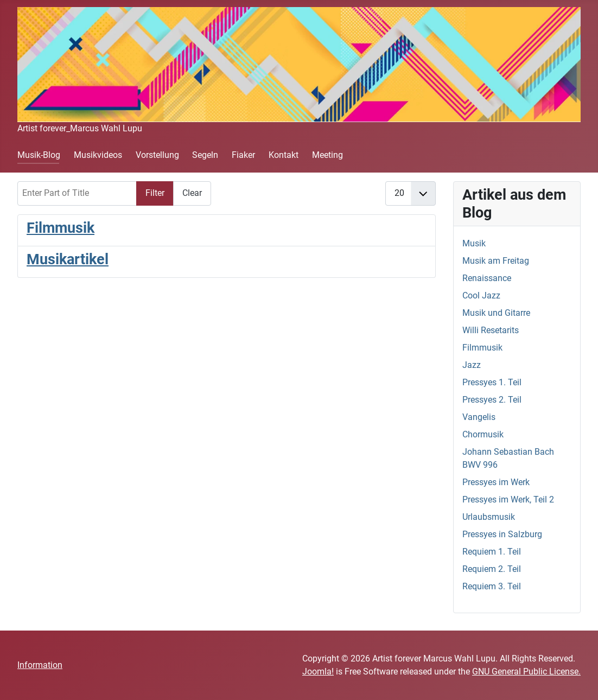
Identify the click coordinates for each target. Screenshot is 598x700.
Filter (155, 193)
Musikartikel (68, 259)
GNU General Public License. (526, 672)
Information (40, 665)
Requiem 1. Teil (492, 552)
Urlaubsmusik (489, 517)
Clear (192, 193)
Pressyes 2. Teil (492, 400)
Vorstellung (157, 155)
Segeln (205, 155)
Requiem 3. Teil (492, 586)
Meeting (327, 155)
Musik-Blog (39, 155)
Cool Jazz (481, 295)
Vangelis (479, 417)
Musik (474, 243)
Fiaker (243, 155)
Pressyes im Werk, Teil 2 (508, 499)
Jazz (472, 365)
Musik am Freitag (496, 261)
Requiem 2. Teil (492, 569)
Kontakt (284, 155)
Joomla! (318, 672)
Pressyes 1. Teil (492, 382)
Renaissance (487, 278)
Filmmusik (61, 228)
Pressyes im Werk (496, 482)
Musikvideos (98, 155)
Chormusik (483, 434)
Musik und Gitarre (496, 313)
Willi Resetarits (491, 330)
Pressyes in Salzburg (502, 534)
